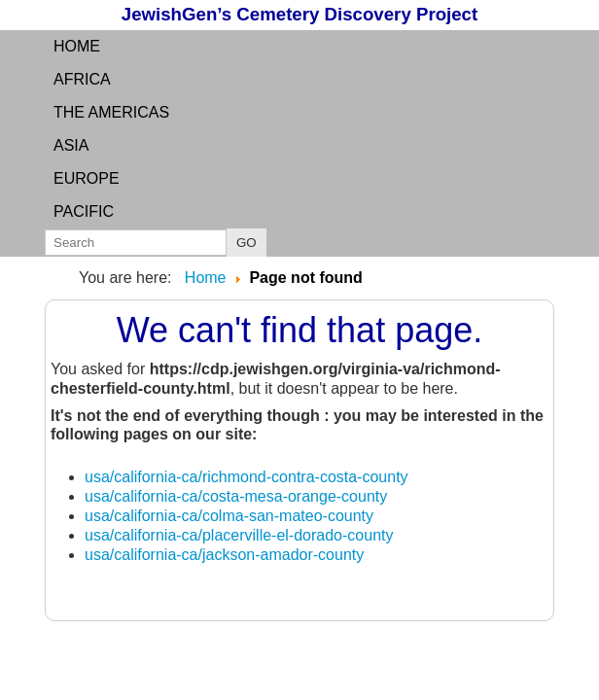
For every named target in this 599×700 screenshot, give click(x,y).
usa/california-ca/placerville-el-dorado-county (239, 535)
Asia (71, 145)
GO (247, 243)
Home (77, 46)
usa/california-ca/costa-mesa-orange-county (236, 496)
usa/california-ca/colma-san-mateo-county (229, 516)
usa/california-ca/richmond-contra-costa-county (247, 477)
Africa (82, 79)
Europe (87, 178)
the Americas (111, 112)
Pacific (84, 211)
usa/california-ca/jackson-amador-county (224, 555)
